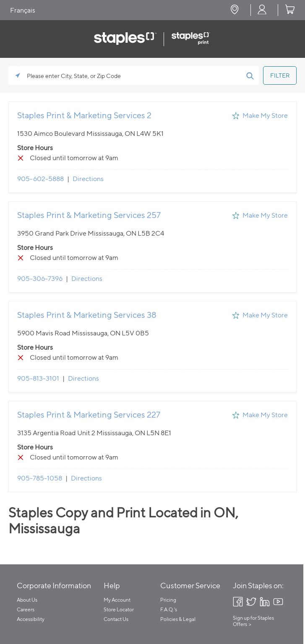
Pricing (168, 600)
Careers (26, 609)
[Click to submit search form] (250, 75)
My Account (117, 600)
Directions (88, 179)
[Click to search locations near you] (18, 75)
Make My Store (265, 116)
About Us (27, 600)
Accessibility (31, 619)
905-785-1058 (40, 478)
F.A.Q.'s (169, 609)
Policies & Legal (178, 619)
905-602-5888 (40, 179)
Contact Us (116, 619)
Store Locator (119, 609)
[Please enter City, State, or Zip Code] (134, 75)
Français (23, 10)
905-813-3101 (38, 378)
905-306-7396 (40, 279)
